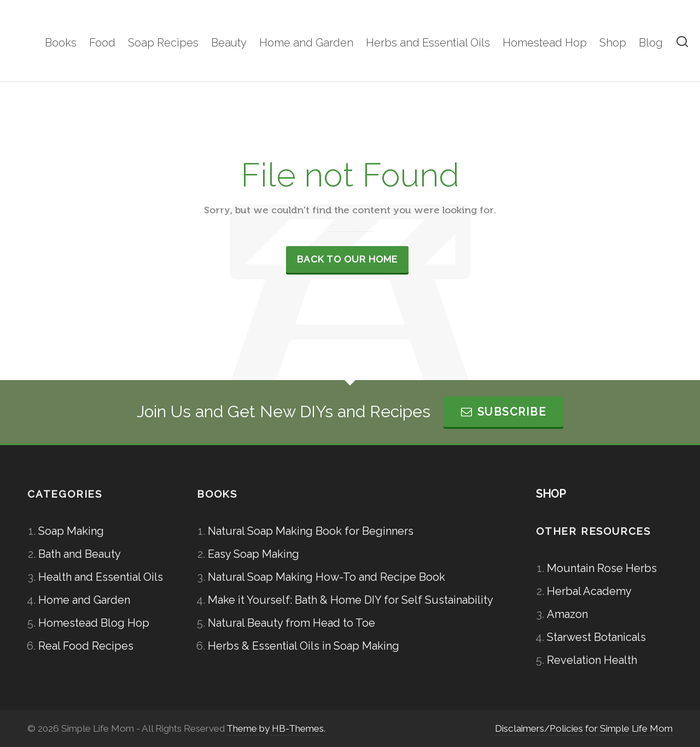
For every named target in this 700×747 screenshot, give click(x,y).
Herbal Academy (589, 591)
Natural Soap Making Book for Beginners (311, 531)
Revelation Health (592, 660)
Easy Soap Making (253, 554)
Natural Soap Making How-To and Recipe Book (326, 577)
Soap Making (71, 531)
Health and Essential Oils (101, 577)
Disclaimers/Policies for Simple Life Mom (584, 728)
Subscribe (503, 412)
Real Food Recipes (86, 646)
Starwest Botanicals (596, 637)
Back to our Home (347, 259)
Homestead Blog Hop (94, 623)
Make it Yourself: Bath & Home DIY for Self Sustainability (351, 600)
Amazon (567, 614)
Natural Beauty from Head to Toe (291, 623)
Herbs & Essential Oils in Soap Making (304, 646)
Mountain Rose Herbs (602, 568)
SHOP (551, 494)
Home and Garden (84, 600)
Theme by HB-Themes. (276, 728)
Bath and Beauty (80, 554)
